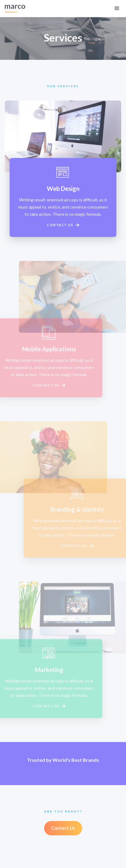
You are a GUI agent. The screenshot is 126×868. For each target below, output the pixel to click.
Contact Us (63, 828)
